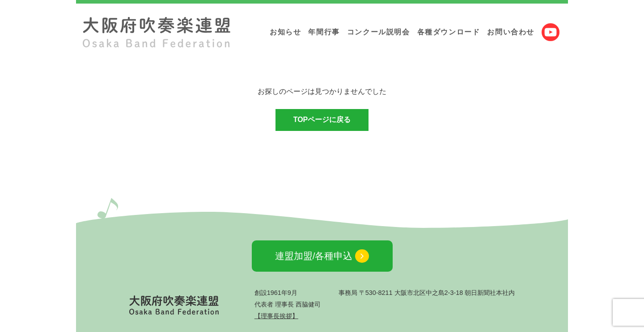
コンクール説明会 (379, 32)
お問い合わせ (511, 32)
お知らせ (285, 32)
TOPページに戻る (322, 120)
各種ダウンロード (449, 32)
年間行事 (324, 32)
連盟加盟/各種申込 (322, 256)
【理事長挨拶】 (276, 316)
